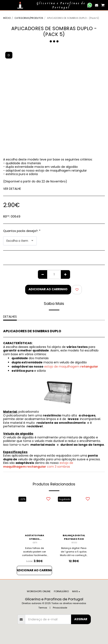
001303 (74, 543)
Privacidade (60, 608)
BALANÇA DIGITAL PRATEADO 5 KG (74, 537)
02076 (35, 543)
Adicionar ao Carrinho (48, 289)
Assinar (81, 619)
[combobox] (20, 241)
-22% (22, 499)
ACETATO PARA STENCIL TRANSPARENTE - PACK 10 (34, 537)
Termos (43, 608)
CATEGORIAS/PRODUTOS (29, 18)
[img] (34, 513)
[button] (5, 5)
